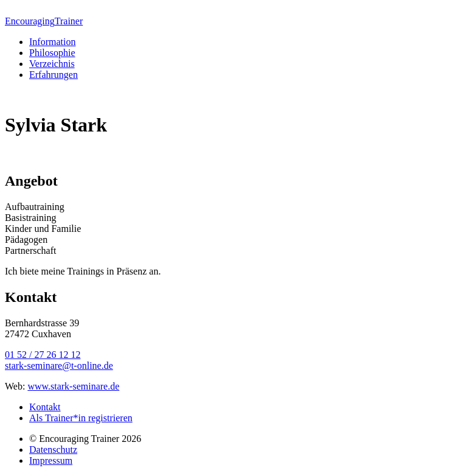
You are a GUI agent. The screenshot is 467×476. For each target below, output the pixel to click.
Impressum (51, 460)
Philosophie (52, 53)
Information (52, 42)
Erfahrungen (54, 75)
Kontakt (45, 407)
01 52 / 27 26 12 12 (43, 355)
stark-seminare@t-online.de (59, 366)
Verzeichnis (52, 64)
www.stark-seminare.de (73, 386)
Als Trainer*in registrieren (81, 418)
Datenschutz (53, 450)
